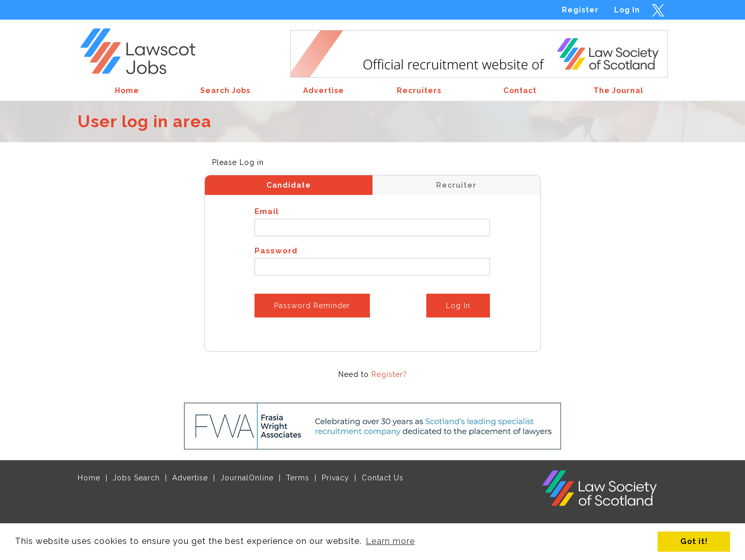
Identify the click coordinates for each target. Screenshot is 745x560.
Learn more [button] (390, 541)
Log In (627, 10)
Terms (298, 478)
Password (276, 251)
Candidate (289, 185)
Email (267, 211)
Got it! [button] (694, 541)
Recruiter (456, 185)
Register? (389, 374)
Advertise (190, 478)
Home (89, 478)
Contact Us (383, 478)
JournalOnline (247, 478)
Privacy (336, 478)
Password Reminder (312, 306)
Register (580, 10)
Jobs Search (136, 478)
